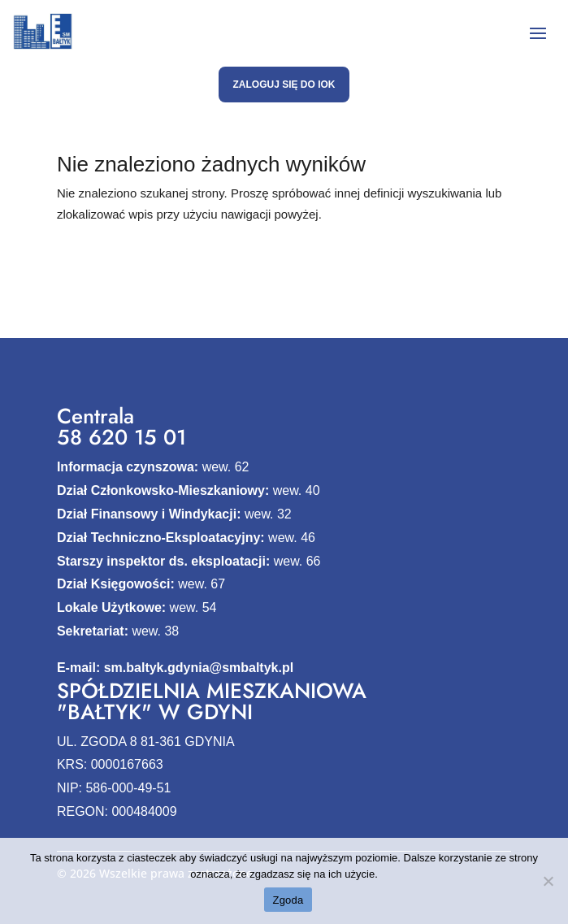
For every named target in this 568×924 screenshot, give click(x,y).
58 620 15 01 (121, 437)
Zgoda (288, 900)
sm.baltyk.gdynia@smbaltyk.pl (199, 668)
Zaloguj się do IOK (284, 85)
